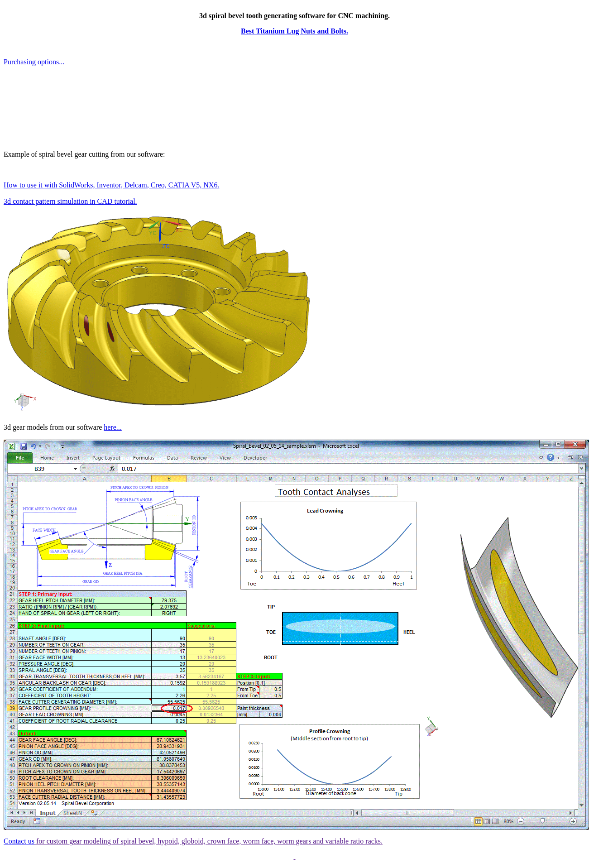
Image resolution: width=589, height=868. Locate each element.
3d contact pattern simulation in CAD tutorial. (70, 201)
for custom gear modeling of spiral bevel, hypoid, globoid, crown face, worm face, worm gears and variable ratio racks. (208, 841)
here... (113, 427)
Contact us (19, 841)
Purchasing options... (34, 62)
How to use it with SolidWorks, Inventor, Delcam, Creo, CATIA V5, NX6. (111, 185)
